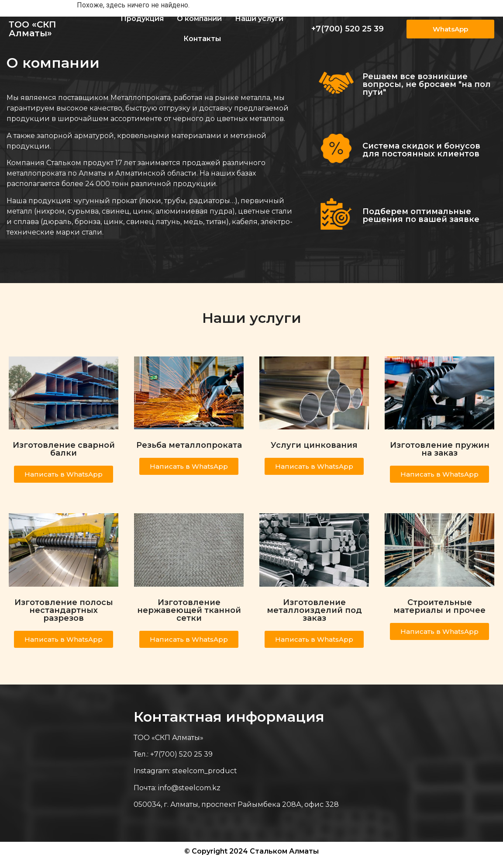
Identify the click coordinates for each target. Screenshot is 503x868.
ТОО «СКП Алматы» (33, 29)
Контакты (202, 39)
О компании (199, 19)
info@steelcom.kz (189, 788)
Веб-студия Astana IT (458, 860)
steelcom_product (205, 771)
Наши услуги (259, 19)
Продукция (142, 19)
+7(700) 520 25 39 (348, 29)
